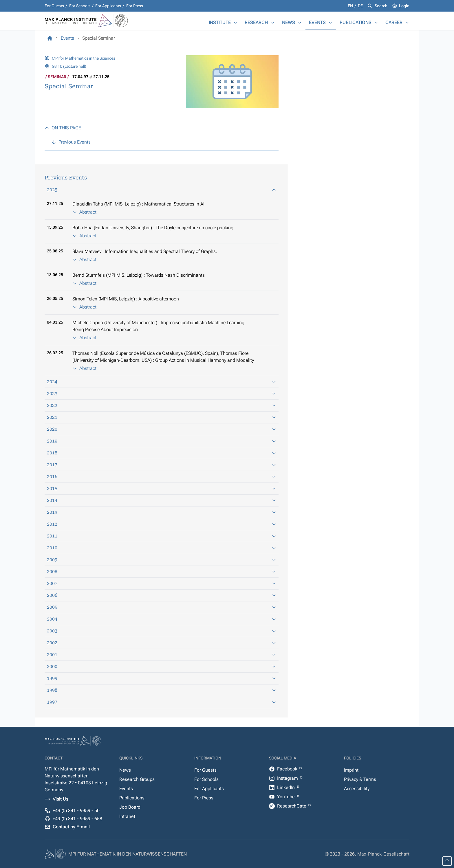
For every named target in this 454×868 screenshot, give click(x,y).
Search (381, 6)
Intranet (127, 816)
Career (394, 22)
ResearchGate (292, 806)
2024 (162, 382)
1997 (162, 702)
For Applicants (108, 6)
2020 (162, 429)
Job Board (130, 807)
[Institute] (235, 23)
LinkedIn (287, 787)
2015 (162, 488)
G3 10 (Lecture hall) (69, 66)
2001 (162, 655)
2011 (162, 536)
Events (317, 22)
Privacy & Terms (360, 779)
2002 (162, 643)
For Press (135, 6)
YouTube (287, 797)
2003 (162, 631)
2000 (162, 666)
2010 (162, 548)
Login (404, 6)
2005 (162, 607)
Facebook (288, 769)
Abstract (84, 212)
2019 (162, 441)
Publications (356, 22)
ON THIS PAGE (63, 128)
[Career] (407, 23)
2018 (162, 453)
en (351, 6)
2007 (162, 583)
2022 (162, 405)
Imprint (351, 770)
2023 (162, 393)
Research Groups (137, 779)
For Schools (80, 6)
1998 (162, 690)
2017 (162, 465)
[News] (300, 23)
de (360, 6)
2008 (162, 571)
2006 (162, 595)
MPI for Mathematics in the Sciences (84, 58)
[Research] (273, 23)
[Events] (330, 23)
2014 (162, 500)
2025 (162, 190)
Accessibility (357, 789)
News (289, 22)
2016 (162, 477)
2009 (162, 560)
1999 (162, 678)
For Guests (54, 6)
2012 (162, 524)
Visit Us (61, 799)
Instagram (288, 778)
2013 (162, 512)
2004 (162, 619)
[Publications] (376, 23)
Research (256, 22)
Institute (220, 22)
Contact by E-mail (71, 827)
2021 (162, 417)
